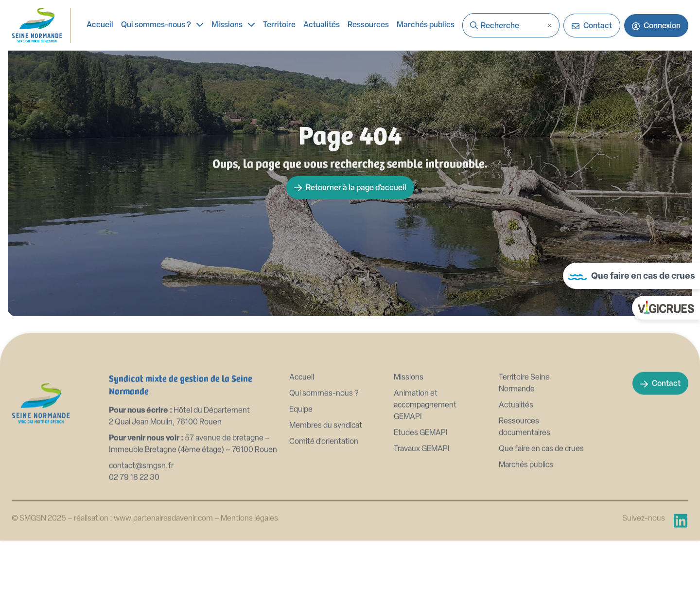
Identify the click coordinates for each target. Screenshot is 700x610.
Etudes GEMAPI (421, 445)
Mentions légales (249, 531)
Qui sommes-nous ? (162, 24)
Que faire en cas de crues (541, 461)
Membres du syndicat (326, 438)
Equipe (301, 422)
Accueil (100, 25)
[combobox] (511, 25)
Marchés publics (426, 25)
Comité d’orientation (324, 454)
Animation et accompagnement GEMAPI (425, 417)
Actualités (322, 25)
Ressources (368, 25)
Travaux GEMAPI (422, 461)
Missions (233, 24)
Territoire (279, 25)
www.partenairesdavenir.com (164, 531)
